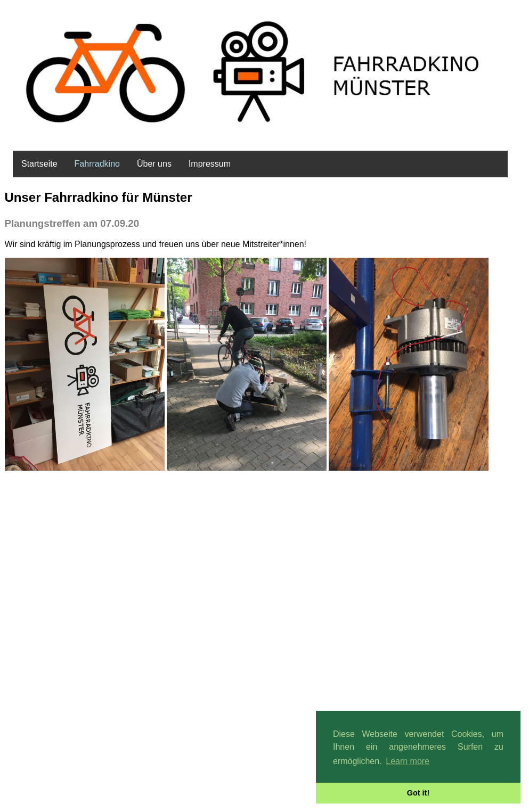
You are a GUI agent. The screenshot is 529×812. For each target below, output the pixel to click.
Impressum (210, 164)
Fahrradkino (97, 164)
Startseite (39, 164)
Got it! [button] (418, 793)
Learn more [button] (408, 761)
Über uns (154, 164)
